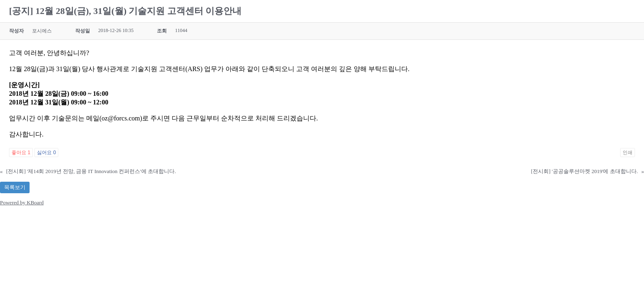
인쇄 (628, 153)
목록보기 (15, 187)
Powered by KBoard (22, 202)
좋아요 (21, 153)
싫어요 (46, 153)
